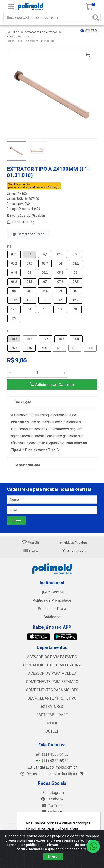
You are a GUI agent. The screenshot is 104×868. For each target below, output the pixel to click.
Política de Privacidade (52, 600)
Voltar (89, 31)
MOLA (52, 723)
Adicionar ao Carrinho (52, 385)
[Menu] (11, 7)
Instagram (52, 793)
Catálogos (52, 617)
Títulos (31, 551)
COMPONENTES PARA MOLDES (52, 690)
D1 (9, 246)
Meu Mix (31, 543)
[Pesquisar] (96, 18)
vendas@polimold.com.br (52, 767)
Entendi (53, 856)
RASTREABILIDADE (52, 715)
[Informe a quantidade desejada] (37, 373)
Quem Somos (52, 592)
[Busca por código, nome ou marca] (48, 18)
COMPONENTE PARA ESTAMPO (52, 682)
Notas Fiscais (73, 551)
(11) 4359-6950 (52, 761)
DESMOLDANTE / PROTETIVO (52, 698)
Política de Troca (52, 609)
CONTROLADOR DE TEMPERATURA (52, 665)
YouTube (52, 806)
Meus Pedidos (74, 543)
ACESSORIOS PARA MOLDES (52, 673)
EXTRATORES (52, 707)
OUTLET (52, 731)
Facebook (52, 799)
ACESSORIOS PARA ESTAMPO (52, 657)
